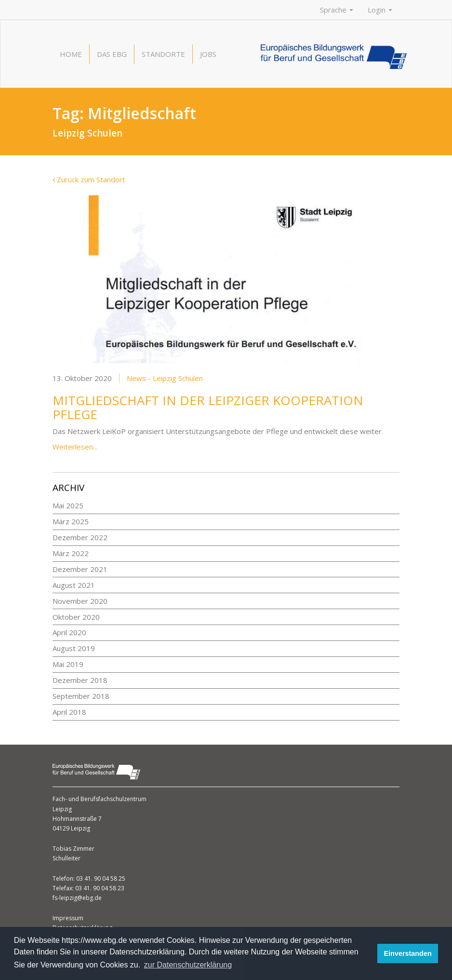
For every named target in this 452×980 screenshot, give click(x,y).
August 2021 (74, 585)
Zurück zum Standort (89, 179)
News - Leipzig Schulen (165, 378)
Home (71, 54)
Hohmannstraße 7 (77, 819)
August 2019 (74, 648)
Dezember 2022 (80, 537)
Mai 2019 (68, 664)
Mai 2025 (68, 505)
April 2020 (69, 632)
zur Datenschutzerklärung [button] (188, 965)
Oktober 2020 (76, 617)
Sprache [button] (337, 10)
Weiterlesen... (75, 447)
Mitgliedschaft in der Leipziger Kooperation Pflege (208, 407)
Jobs (208, 54)
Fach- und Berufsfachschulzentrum (100, 799)
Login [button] (380, 10)
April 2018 (69, 712)
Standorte (163, 54)
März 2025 (71, 521)
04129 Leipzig (71, 828)
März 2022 (71, 553)
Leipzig (62, 809)
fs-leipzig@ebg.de (77, 898)
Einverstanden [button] (408, 953)
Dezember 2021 (80, 569)
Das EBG (112, 54)
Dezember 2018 (80, 680)
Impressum (68, 918)
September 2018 (81, 696)
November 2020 (80, 601)
